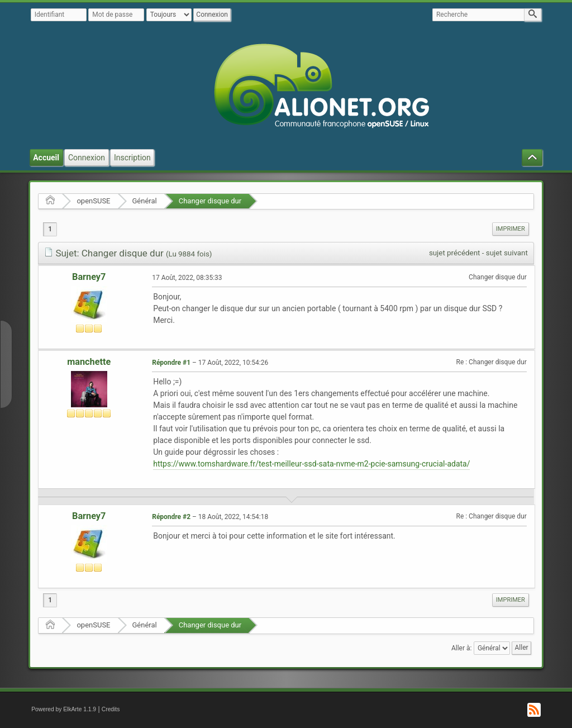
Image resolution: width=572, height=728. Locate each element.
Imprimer (511, 229)
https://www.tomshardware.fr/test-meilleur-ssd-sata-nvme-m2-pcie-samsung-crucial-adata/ (311, 464)
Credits (111, 709)
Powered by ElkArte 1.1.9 (64, 709)
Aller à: (461, 648)
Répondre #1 (171, 363)
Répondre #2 (171, 517)
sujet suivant (507, 253)
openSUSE (93, 201)
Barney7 (89, 277)
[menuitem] (511, 229)
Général (145, 201)
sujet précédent (455, 253)
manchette (89, 362)
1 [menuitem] (50, 229)
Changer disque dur (210, 201)
